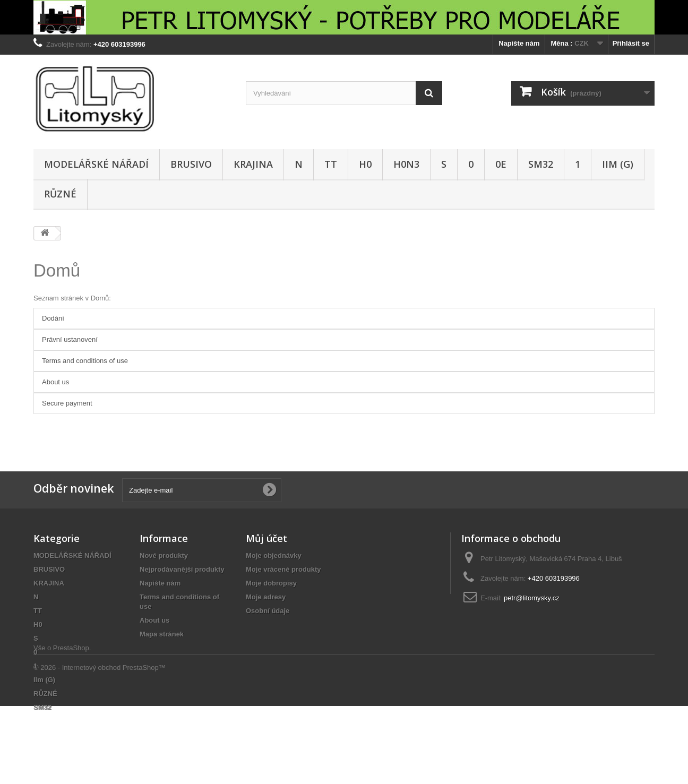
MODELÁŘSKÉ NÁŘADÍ (96, 164)
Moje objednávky (274, 555)
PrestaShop (71, 726)
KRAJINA (253, 164)
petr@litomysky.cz (532, 598)
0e (501, 164)
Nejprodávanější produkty (182, 569)
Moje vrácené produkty (283, 569)
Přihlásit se (631, 43)
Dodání (53, 318)
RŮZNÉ (60, 194)
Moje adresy (266, 597)
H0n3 (406, 164)
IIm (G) (618, 164)
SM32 (541, 164)
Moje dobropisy (271, 583)
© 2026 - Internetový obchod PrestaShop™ (100, 746)
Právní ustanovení (70, 339)
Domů (57, 270)
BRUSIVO (191, 164)
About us (55, 382)
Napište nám (519, 43)
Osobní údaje (268, 611)
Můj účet (266, 538)
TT (331, 164)
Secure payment (67, 403)
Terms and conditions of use (85, 361)
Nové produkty (164, 555)
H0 (365, 164)
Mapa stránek (162, 634)
